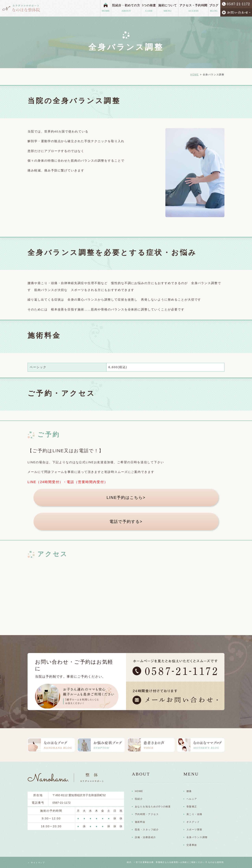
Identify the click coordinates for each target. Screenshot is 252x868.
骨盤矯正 (192, 807)
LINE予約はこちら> (126, 497)
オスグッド (193, 822)
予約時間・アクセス (147, 814)
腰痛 (189, 791)
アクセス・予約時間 (193, 8)
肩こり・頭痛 (194, 814)
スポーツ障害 (194, 830)
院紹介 (139, 799)
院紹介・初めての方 (126, 8)
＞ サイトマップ (36, 863)
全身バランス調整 (197, 837)
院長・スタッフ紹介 (147, 830)
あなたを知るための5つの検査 (153, 807)
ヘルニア (192, 799)
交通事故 (192, 845)
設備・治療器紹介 (145, 837)
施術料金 (140, 822)
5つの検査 (149, 8)
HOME (106, 11)
